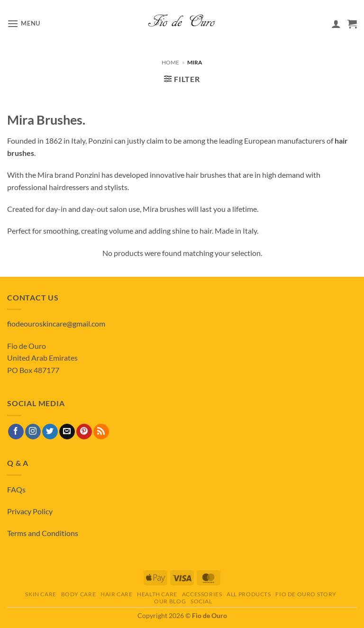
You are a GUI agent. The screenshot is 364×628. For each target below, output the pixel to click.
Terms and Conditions (43, 533)
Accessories (202, 594)
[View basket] (352, 24)
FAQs (16, 489)
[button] (24, 23)
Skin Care (41, 594)
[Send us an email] (67, 432)
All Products (249, 594)
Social (201, 601)
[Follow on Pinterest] (84, 432)
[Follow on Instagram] (33, 432)
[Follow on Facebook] (16, 432)
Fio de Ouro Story (306, 594)
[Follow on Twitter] (50, 432)
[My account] (336, 24)
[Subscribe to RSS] (101, 432)
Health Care (157, 594)
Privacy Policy (30, 511)
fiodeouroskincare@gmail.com (56, 323)
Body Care (79, 594)
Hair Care (117, 594)
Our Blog (170, 601)
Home (170, 62)
